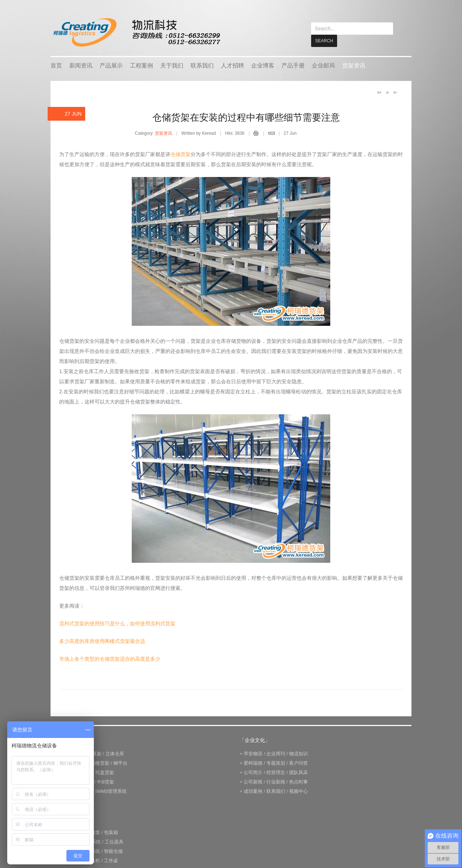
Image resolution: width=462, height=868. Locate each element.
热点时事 (298, 781)
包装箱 (111, 832)
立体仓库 (115, 753)
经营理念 (276, 772)
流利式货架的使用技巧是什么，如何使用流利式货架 (117, 623)
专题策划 (276, 763)
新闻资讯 (81, 65)
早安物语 (253, 753)
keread (136, 32)
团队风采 (298, 772)
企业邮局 (323, 65)
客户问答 (298, 763)
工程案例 (141, 65)
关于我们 (172, 65)
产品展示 (111, 65)
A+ (379, 92)
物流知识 (298, 753)
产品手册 (293, 65)
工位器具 (114, 841)
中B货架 (105, 781)
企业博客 (263, 65)
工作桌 (111, 860)
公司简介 (253, 772)
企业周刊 (276, 753)
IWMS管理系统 (111, 791)
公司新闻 (253, 781)
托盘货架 (105, 772)
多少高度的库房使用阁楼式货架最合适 (102, 641)
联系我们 (202, 65)
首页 (56, 65)
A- (395, 92)
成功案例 (253, 791)
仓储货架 (180, 154)
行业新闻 (276, 781)
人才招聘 (232, 65)
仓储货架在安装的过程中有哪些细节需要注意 (246, 117)
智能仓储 (113, 851)
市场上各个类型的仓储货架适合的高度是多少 (110, 658)
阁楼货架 (100, 763)
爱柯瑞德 (253, 763)
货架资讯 (354, 65)
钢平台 (120, 763)
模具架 (94, 753)
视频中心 (298, 791)
